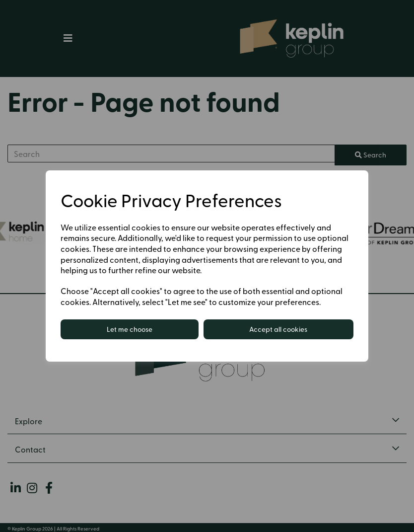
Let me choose (130, 329)
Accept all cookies (278, 329)
